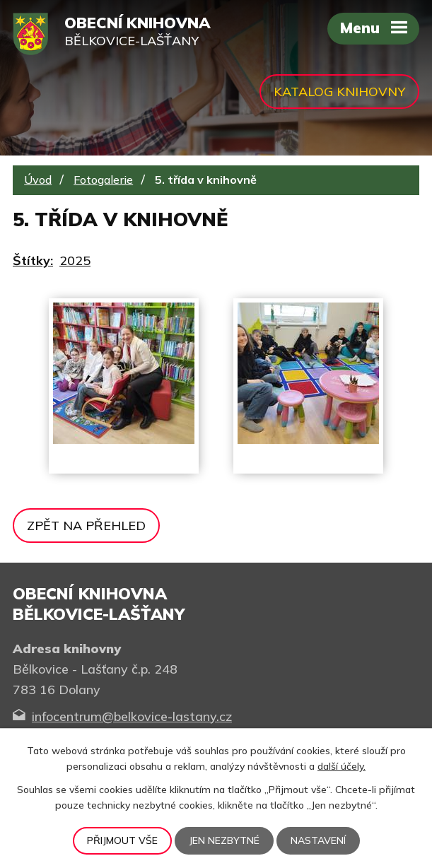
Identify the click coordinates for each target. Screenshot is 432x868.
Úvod (38, 180)
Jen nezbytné (224, 840)
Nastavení (318, 840)
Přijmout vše (122, 840)
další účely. (341, 766)
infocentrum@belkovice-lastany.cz (132, 716)
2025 (75, 260)
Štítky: (33, 260)
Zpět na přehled (86, 526)
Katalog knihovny (339, 92)
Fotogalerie (103, 180)
